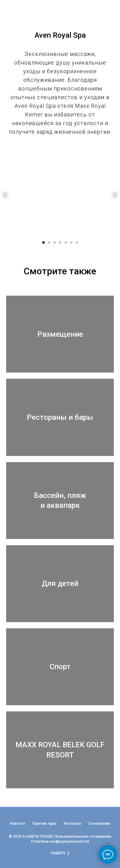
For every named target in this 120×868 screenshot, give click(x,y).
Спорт (60, 667)
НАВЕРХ (60, 853)
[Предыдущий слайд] (5, 195)
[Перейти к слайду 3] (55, 242)
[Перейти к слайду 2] (49, 242)
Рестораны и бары (60, 417)
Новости (17, 824)
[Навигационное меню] (110, 11)
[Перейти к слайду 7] (77, 242)
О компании (99, 824)
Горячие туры (44, 824)
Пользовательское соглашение (83, 836)
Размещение (60, 334)
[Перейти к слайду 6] (71, 242)
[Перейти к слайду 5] (66, 242)
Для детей (60, 584)
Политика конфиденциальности (60, 841)
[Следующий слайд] (115, 195)
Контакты (72, 824)
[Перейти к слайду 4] (60, 242)
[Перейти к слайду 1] (43, 242)
